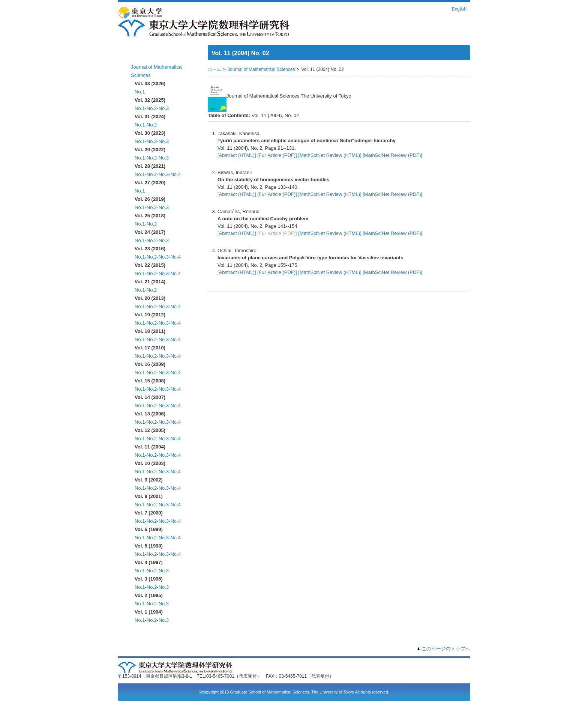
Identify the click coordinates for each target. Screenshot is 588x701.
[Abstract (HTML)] (237, 155)
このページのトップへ (446, 649)
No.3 (164, 108)
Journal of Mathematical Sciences (261, 69)
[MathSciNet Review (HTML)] (330, 155)
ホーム (139, 55)
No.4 (175, 174)
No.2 (152, 108)
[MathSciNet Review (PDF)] (392, 155)
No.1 (140, 92)
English (459, 9)
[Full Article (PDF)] (277, 155)
